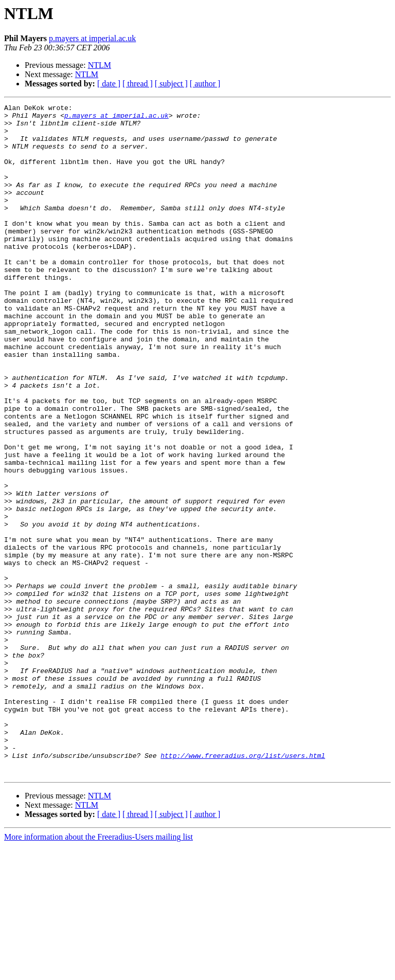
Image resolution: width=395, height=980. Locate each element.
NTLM (100, 65)
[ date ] (109, 84)
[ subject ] (171, 84)
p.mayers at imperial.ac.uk (92, 38)
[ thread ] (138, 84)
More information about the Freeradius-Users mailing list (98, 971)
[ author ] (205, 84)
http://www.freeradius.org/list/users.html (243, 886)
